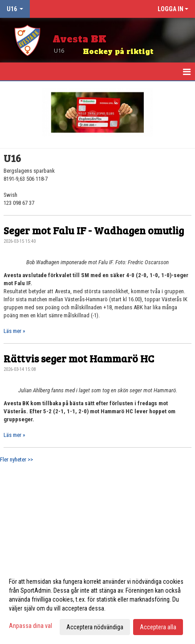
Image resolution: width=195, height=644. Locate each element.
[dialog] (97, 604)
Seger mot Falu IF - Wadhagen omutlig (94, 230)
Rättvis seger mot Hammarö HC (79, 358)
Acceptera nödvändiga (95, 627)
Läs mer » (14, 331)
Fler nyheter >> (16, 459)
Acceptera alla (158, 627)
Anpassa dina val (30, 626)
